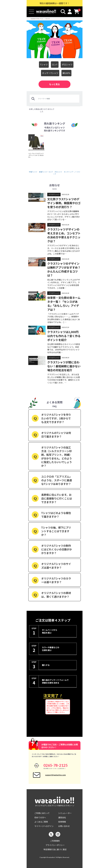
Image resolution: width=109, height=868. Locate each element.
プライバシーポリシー (55, 845)
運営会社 (62, 817)
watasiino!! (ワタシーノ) (37, 19)
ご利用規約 (55, 841)
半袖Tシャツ (33, 172)
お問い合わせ (64, 826)
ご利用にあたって (42, 813)
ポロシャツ (67, 64)
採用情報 (62, 822)
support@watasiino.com (56, 775)
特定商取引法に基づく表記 (55, 849)
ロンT (55, 64)
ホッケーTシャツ (50, 73)
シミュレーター (65, 813)
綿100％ (66, 73)
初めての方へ (40, 817)
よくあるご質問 (41, 822)
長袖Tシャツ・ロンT (46, 172)
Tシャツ (48, 19)
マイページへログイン (44, 826)
